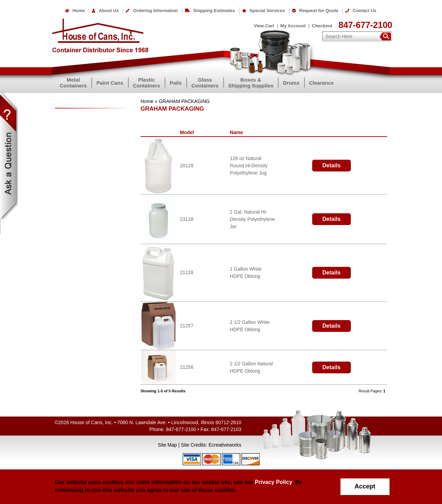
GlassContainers (205, 83)
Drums (291, 83)
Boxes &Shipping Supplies (251, 83)
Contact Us (361, 11)
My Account (293, 26)
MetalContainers (73, 83)
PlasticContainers (146, 83)
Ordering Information (152, 11)
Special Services (264, 11)
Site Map (167, 445)
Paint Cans (110, 83)
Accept (365, 486)
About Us (105, 11)
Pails (176, 83)
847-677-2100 (365, 25)
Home (75, 11)
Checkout (322, 26)
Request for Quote (315, 11)
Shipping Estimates (210, 11)
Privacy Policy (273, 482)
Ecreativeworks (225, 445)
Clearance (321, 83)
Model (188, 132)
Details (331, 165)
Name (238, 132)
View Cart (264, 26)
